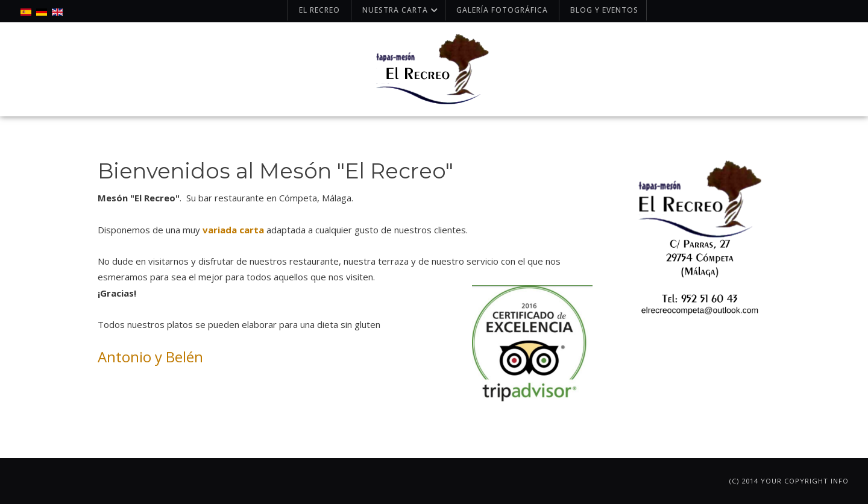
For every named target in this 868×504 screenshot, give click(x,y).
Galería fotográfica (502, 10)
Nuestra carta (401, 10)
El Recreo (319, 10)
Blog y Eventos (604, 10)
